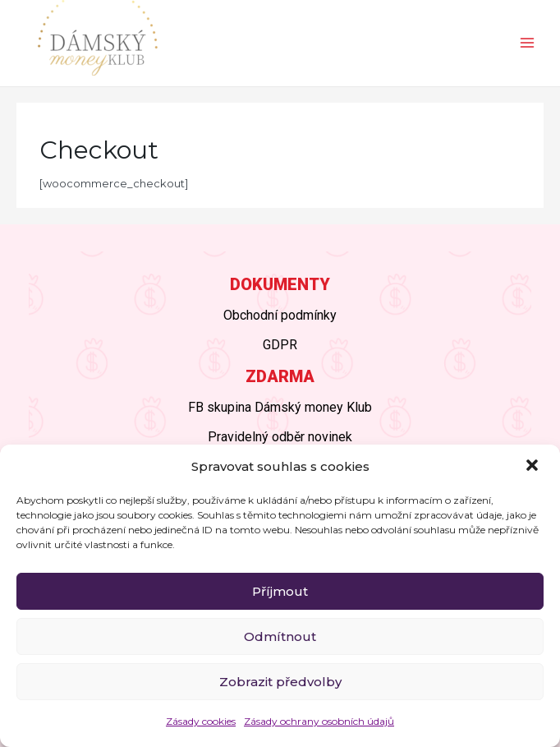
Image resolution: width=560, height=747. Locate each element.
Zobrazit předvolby (280, 682)
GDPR (280, 345)
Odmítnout (280, 636)
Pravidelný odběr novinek (280, 437)
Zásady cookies (201, 721)
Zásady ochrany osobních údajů (319, 721)
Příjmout (280, 591)
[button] (534, 467)
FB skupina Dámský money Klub (280, 407)
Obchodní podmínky (280, 315)
